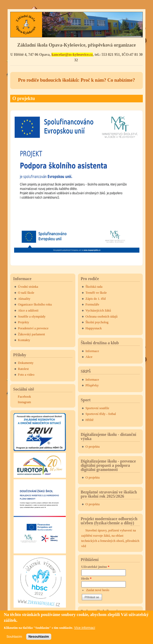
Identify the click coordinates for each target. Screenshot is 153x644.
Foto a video (26, 375)
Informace (92, 351)
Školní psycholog (97, 322)
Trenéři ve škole (96, 293)
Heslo (87, 579)
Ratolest (23, 369)
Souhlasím (14, 639)
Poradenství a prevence (33, 328)
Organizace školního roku (35, 304)
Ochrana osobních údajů (101, 317)
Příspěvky (92, 385)
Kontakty (24, 340)
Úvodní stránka (28, 287)
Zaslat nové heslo (98, 590)
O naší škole (26, 293)
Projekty (24, 322)
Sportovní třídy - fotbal (101, 414)
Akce (89, 357)
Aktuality (24, 299)
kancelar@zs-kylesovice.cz (72, 55)
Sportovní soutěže (97, 408)
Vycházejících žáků (98, 310)
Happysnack (94, 328)
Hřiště (90, 420)
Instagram (24, 402)
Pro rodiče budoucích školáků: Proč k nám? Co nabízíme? (76, 80)
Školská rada (94, 287)
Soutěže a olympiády (32, 317)
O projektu (93, 447)
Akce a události (28, 310)
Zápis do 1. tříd (96, 299)
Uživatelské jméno (95, 567)
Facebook (24, 396)
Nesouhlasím (39, 639)
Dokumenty (26, 363)
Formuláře (92, 304)
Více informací (85, 630)
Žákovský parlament (32, 334)
